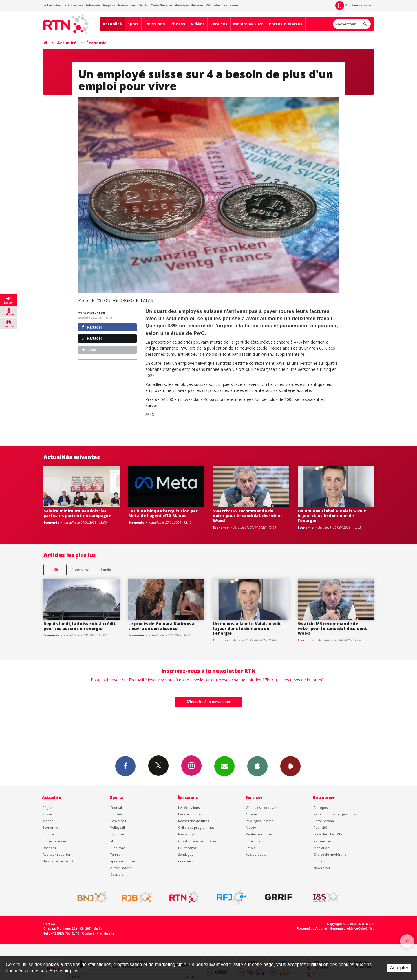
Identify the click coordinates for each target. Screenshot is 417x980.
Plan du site (105, 933)
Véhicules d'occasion (222, 5)
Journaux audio (54, 841)
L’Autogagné (188, 848)
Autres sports (121, 868)
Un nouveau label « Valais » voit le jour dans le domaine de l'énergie (332, 516)
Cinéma (252, 814)
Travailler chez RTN (328, 834)
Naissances (127, 5)
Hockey (116, 814)
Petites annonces (259, 834)
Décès (143, 5)
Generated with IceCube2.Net (352, 928)
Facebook (125, 766)
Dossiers (49, 848)
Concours (185, 861)
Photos (178, 24)
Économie (96, 43)
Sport (133, 24)
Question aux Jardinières (197, 841)
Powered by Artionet (312, 928)
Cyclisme (117, 834)
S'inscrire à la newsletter (209, 702)
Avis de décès (256, 854)
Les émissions (189, 807)
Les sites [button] (52, 5)
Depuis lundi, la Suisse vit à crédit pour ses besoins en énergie (80, 626)
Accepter (399, 968)
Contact (320, 861)
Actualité (112, 24)
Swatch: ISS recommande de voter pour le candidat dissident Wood (248, 516)
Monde (48, 821)
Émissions (155, 24)
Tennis (115, 854)
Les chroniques (190, 814)
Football (117, 807)
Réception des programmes (335, 814)
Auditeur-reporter (353, 6)
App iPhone (257, 766)
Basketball (118, 821)
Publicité (320, 827)
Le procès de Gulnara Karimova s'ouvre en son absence (161, 626)
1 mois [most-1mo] (106, 569)
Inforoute (93, 5)
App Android (290, 766)
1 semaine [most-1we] (80, 569)
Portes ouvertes (286, 24)
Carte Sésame (161, 5)
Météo (251, 827)
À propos (321, 807)
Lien (89, 350)
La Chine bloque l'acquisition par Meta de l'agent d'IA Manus (163, 513)
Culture (48, 834)
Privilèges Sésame (189, 5)
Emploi (251, 848)
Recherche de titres (194, 821)
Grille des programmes (196, 827)
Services (219, 24)
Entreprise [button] (74, 5)
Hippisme (118, 848)
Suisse (47, 814)
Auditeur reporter (57, 854)
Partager (92, 327)
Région (48, 807)
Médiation (321, 848)
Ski (113, 841)
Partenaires (323, 841)
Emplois (109, 5)
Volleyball (118, 827)
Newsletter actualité (58, 861)
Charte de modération (331, 854)
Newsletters (224, 766)
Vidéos (198, 24)
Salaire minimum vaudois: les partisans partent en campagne (77, 513)
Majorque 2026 (248, 24)
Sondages (185, 854)
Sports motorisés (124, 861)
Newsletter (322, 868)
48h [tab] (55, 569)
